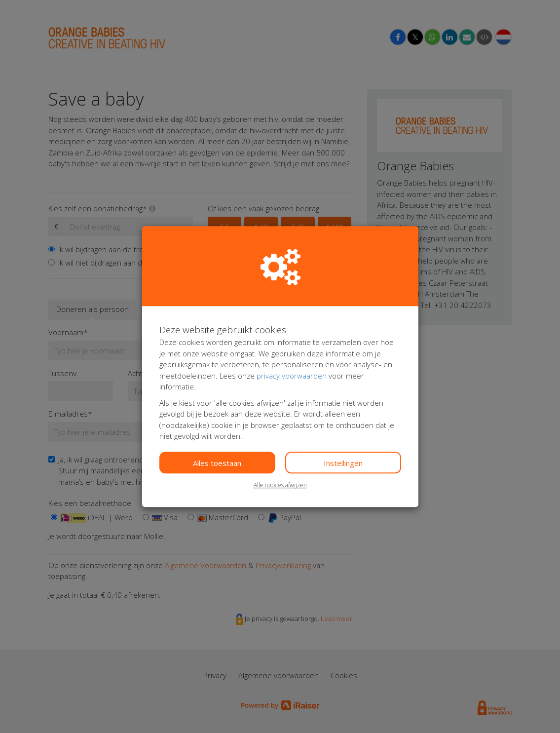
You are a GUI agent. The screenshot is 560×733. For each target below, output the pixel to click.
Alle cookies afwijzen (280, 485)
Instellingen (343, 463)
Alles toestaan (217, 463)
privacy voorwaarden (292, 376)
